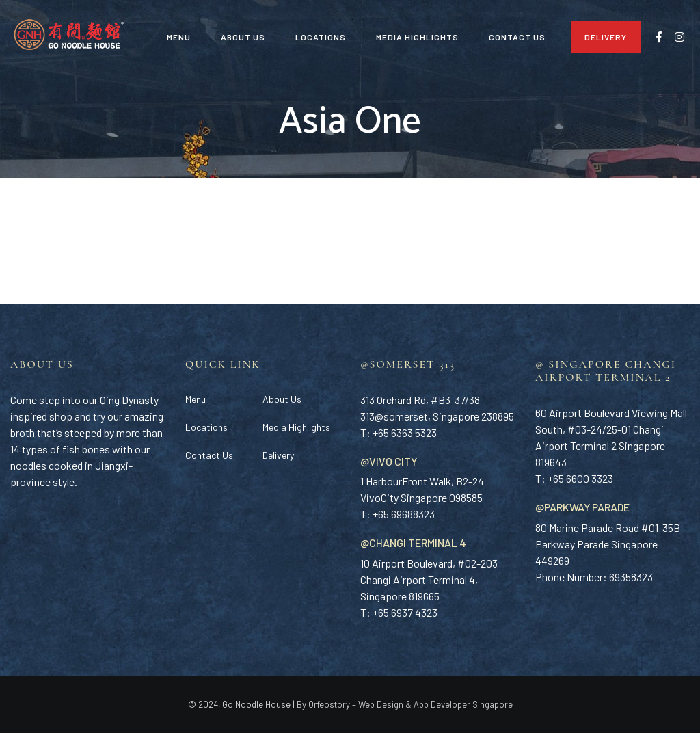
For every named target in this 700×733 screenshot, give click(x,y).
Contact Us (517, 37)
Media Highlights (417, 37)
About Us (243, 37)
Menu (179, 37)
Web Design (381, 704)
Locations (321, 37)
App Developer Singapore (463, 704)
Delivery (606, 37)
